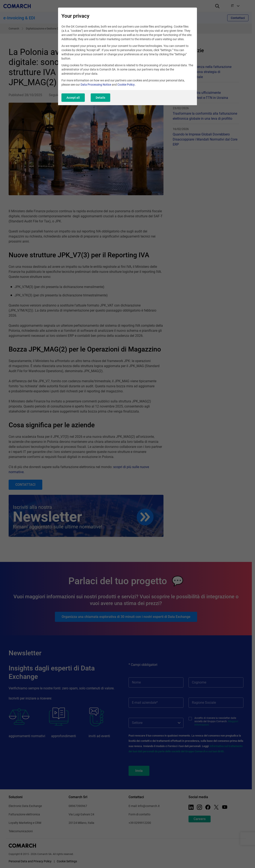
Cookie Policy (126, 85)
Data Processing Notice (96, 85)
